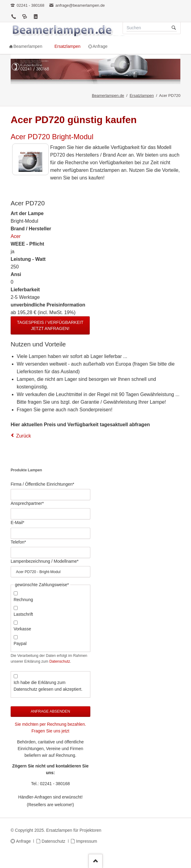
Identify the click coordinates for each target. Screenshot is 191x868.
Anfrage (23, 841)
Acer (16, 236)
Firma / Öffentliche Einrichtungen (42, 484)
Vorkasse (23, 629)
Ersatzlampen (142, 96)
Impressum (87, 841)
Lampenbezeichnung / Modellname (45, 561)
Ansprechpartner (27, 503)
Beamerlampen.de (108, 96)
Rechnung (23, 600)
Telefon (20, 542)
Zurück (24, 436)
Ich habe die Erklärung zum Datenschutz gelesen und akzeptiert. (48, 686)
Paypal (20, 643)
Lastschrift (23, 614)
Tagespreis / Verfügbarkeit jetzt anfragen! (50, 325)
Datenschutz (60, 661)
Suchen (174, 28)
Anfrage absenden (50, 711)
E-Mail (20, 522)
